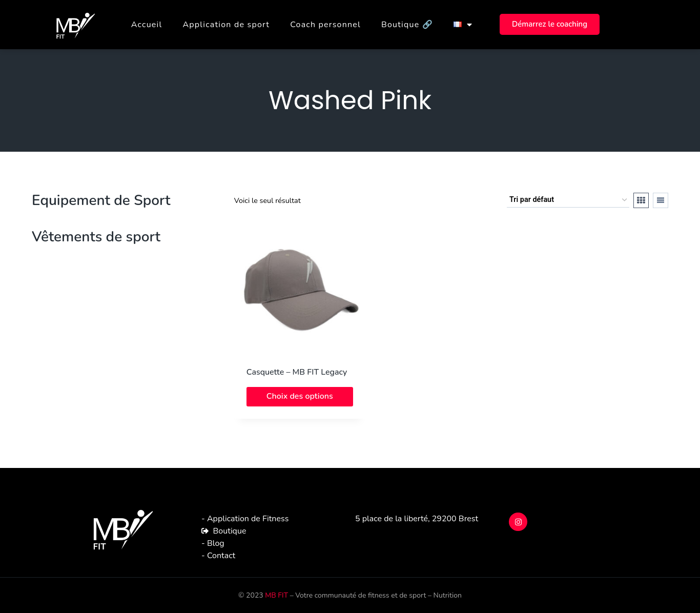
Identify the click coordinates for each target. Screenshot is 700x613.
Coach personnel (325, 25)
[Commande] (568, 200)
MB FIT (276, 595)
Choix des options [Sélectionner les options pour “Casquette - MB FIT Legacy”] (300, 396)
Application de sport (226, 25)
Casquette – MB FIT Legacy (297, 372)
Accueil (147, 25)
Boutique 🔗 (407, 25)
